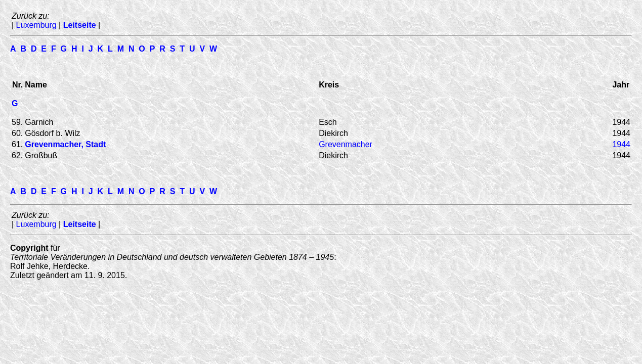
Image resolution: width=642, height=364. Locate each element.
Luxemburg (36, 25)
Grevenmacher (346, 144)
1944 (621, 144)
